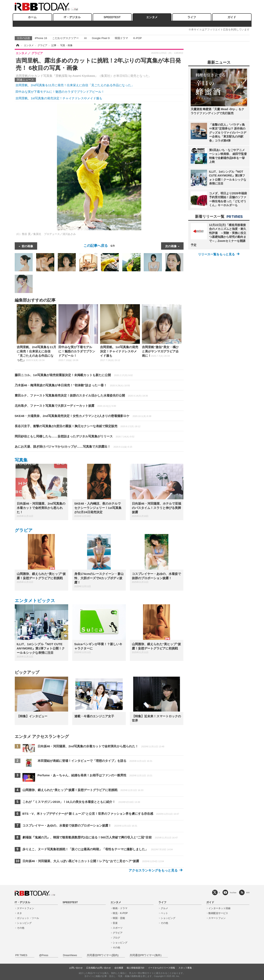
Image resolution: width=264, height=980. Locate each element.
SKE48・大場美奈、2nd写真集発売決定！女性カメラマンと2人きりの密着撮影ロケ (83, 416)
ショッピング (24, 923)
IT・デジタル (72, 17)
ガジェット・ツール (28, 918)
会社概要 (119, 968)
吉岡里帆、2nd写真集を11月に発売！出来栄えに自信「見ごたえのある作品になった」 (75, 85)
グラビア (24, 530)
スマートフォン (26, 908)
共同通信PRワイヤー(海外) (146, 955)
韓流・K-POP (120, 913)
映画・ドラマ (120, 908)
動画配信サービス (218, 913)
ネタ (19, 913)
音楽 (115, 923)
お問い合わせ (76, 968)
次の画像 (171, 246)
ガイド (232, 17)
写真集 (21, 460)
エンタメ (152, 17)
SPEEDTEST (112, 17)
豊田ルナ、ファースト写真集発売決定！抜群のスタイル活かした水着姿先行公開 (81, 395)
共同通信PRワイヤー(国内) (103, 955)
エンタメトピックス (35, 601)
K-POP (138, 38)
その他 (21, 928)
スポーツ (118, 928)
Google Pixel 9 (101, 38)
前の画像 (27, 246)
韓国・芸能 (119, 918)
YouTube (233, 892)
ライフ (192, 17)
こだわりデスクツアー (66, 38)
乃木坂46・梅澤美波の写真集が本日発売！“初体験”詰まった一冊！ (72, 385)
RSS (248, 892)
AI (85, 38)
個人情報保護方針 (136, 968)
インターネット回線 (219, 908)
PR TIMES (21, 955)
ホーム (32, 17)
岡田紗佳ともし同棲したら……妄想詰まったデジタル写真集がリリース (75, 436)
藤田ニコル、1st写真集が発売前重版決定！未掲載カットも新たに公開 (74, 375)
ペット (164, 913)
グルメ (164, 908)
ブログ (116, 938)
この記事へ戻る (99, 246)
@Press (44, 955)
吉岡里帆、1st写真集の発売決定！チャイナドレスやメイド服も (59, 98)
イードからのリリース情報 (162, 968)
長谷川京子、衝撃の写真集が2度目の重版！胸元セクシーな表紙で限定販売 (78, 426)
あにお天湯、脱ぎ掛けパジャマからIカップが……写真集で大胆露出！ (74, 446)
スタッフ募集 (185, 968)
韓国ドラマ (121, 38)
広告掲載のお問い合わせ (99, 968)
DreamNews (70, 955)
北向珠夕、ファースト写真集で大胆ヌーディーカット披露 (65, 406)
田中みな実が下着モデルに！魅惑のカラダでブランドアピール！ (60, 92)
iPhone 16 (41, 38)
